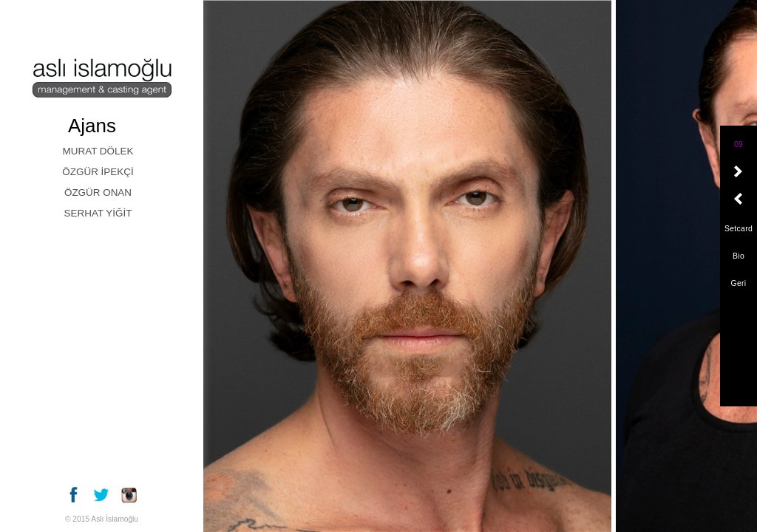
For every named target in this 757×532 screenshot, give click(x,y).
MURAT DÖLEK (98, 151)
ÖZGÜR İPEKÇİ (98, 172)
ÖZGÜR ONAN (98, 192)
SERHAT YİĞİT (98, 213)
